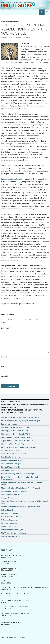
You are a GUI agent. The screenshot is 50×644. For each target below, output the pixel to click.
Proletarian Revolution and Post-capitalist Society (20, 506)
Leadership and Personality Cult (13, 454)
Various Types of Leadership (12, 460)
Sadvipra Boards (7, 498)
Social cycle (15, 21)
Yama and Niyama (30, 62)
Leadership (5, 21)
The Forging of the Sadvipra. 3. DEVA (15, 427)
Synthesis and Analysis (10, 450)
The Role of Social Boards (11, 494)
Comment (6, 328)
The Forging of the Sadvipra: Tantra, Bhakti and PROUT (22, 417)
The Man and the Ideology (11, 536)
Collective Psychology (10, 520)
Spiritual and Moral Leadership (13, 516)
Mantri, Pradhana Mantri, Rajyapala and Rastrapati (21, 421)
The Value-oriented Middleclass (13, 533)
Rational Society (7, 510)
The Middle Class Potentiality (13, 444)
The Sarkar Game (8, 470)
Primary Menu (47, 12)
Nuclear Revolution (9, 526)
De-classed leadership (10, 523)
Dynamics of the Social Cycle (12, 530)
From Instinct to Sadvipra (11, 464)
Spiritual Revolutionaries (11, 467)
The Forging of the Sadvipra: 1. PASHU (16, 434)
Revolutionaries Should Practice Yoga (16, 437)
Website (4, 376)
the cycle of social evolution (14, 179)
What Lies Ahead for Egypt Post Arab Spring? (19, 447)
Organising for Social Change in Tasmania (17, 441)
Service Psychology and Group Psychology (17, 474)
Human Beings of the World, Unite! (15, 491)
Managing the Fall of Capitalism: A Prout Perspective (21, 488)
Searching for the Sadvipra (11, 457)
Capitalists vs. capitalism (11, 513)
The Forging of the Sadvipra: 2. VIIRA (15, 431)
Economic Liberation (9, 424)
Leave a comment (24, 38)
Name (4, 357)
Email (4, 366)
